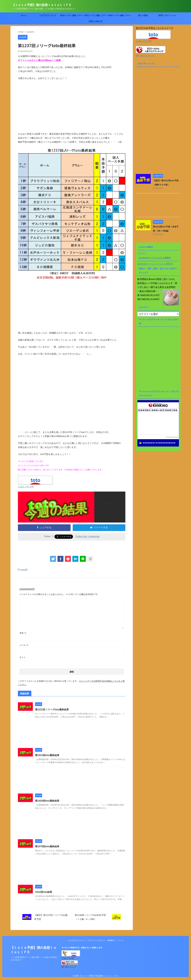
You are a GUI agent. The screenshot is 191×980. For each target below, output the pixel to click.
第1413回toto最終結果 (47, 755)
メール (24, 645)
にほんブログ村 (26, 487)
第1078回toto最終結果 (47, 846)
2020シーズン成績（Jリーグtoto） (119, 16)
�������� (172, 437)
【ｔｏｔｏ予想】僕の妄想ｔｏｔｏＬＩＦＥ (42, 5)
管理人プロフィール (167, 15)
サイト (23, 657)
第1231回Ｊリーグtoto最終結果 (52, 710)
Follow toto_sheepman (88, 537)
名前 (23, 633)
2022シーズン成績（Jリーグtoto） (71, 16)
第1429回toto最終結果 (47, 801)
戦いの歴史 (143, 15)
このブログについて (48, 15)
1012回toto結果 (44, 892)
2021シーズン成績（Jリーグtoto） (95, 16)
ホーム (24, 15)
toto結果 (24, 570)
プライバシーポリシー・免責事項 (101, 940)
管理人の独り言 (96, 21)
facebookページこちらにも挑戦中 (155, 258)
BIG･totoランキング (145, 56)
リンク (121, 940)
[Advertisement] (72, 108)
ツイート (142, 253)
